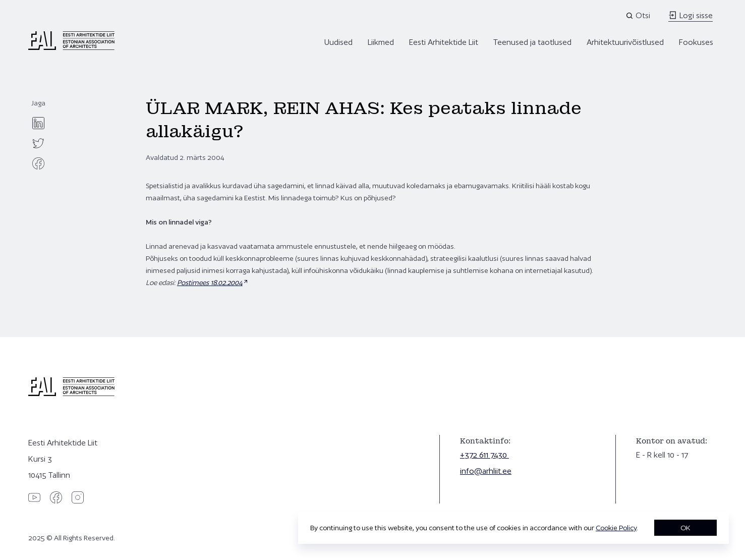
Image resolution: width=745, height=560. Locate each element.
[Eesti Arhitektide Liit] (71, 47)
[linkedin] (38, 123)
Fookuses (696, 42)
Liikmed (381, 42)
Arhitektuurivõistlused (625, 42)
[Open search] (639, 16)
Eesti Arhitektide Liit (444, 42)
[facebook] (38, 163)
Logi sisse (691, 15)
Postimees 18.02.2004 (210, 283)
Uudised (338, 42)
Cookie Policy (616, 528)
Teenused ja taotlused (532, 42)
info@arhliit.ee (486, 471)
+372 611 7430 (484, 455)
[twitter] (38, 143)
